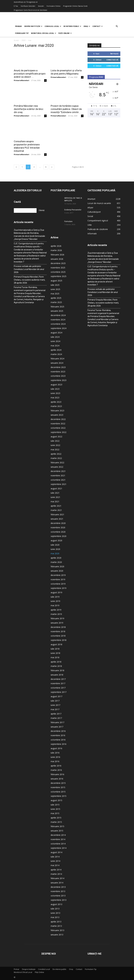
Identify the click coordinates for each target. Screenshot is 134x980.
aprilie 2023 (56, 402)
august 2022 (56, 437)
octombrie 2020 (58, 532)
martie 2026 (56, 250)
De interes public (72, 26)
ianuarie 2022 (57, 467)
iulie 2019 (55, 597)
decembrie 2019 (58, 575)
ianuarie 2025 (57, 311)
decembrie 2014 (58, 835)
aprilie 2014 (56, 870)
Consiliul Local (53, 26)
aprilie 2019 (56, 610)
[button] (117, 26)
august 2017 (56, 696)
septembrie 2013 (59, 900)
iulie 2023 (55, 389)
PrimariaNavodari (22, 80)
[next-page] (52, 167)
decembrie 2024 (58, 315)
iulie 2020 (55, 545)
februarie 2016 (57, 774)
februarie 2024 (57, 359)
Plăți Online (65, 33)
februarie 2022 (57, 462)
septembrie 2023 (59, 380)
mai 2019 (55, 605)
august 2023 (56, 385)
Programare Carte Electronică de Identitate (31, 10)
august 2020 (56, 540)
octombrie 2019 (58, 584)
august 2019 (56, 592)
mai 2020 (55, 553)
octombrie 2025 (58, 272)
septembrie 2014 (59, 848)
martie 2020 (56, 562)
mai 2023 (55, 398)
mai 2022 (55, 450)
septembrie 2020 (59, 536)
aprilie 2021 (56, 506)
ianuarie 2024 (57, 363)
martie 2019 (56, 614)
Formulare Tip (22, 33)
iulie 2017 (55, 701)
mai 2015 (55, 813)
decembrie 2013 (58, 887)
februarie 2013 (57, 930)
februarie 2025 (57, 307)
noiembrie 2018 (58, 631)
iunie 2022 (55, 445)
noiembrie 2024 (58, 320)
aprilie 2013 (56, 922)
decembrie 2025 (58, 263)
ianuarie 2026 (57, 259)
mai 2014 (55, 865)
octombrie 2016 (58, 740)
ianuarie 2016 (57, 779)
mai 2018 (55, 657)
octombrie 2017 (58, 688)
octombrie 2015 (58, 792)
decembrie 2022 (58, 419)
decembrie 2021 (58, 471)
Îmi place (114, 54)
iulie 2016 (55, 753)
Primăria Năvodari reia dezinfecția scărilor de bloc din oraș (29, 109)
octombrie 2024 (58, 324)
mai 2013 (55, 917)
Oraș (87, 26)
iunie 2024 (55, 341)
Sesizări (41, 6)
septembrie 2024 (59, 328)
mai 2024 (55, 346)
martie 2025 (56, 302)
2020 (23, 40)
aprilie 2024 (56, 350)
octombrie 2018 (58, 636)
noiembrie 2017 (58, 683)
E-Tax (16, 6)
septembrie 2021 (59, 484)
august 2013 (56, 904)
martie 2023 (56, 406)
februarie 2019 (57, 618)
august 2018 (56, 644)
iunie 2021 (55, 497)
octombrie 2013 (58, 896)
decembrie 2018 (58, 627)
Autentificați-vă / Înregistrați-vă (26, 2)
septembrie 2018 (59, 640)
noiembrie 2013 (58, 891)
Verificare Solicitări (28, 6)
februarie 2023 (57, 411)
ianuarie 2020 (57, 571)
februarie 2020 (57, 566)
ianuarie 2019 (57, 623)
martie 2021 (56, 510)
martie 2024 (56, 354)
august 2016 (56, 748)
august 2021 (56, 488)
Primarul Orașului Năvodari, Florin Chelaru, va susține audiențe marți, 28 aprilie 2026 (30, 280)
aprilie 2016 (56, 766)
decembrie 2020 (58, 523)
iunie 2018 (55, 653)
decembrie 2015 (58, 783)
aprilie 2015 (56, 818)
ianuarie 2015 (57, 831)
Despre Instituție (33, 26)
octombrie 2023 (58, 376)
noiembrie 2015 (58, 787)
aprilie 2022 (56, 454)
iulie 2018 (55, 649)
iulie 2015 (55, 805)
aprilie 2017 (56, 714)
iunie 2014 (55, 861)
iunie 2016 (55, 757)
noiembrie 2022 (58, 424)
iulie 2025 (55, 285)
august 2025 (56, 281)
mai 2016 (55, 761)
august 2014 (56, 852)
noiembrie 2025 (58, 268)
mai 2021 (55, 501)
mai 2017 (55, 709)
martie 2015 (56, 822)
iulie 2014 (55, 857)
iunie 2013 (55, 913)
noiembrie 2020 (58, 527)
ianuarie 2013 (57, 935)
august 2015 (56, 800)
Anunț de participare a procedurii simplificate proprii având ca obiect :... (30, 74)
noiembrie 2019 (58, 579)
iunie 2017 (55, 705)
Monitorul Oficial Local (44, 33)
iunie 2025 (55, 289)
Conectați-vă (112, 60)
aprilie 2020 (56, 558)
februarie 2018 (57, 670)
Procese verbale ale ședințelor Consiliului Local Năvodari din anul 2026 (29, 269)
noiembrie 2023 (58, 372)
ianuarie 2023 (57, 415)
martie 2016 (56, 770)
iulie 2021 (55, 493)
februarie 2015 (57, 826)
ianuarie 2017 (57, 727)
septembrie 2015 (59, 796)
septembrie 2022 (59, 432)
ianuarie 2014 (57, 883)
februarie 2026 (57, 255)
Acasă (16, 40)
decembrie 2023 (58, 367)
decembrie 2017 (58, 679)
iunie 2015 (55, 809)
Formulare (68, 221)
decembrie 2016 (58, 731)
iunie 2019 (55, 601)
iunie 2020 (55, 549)
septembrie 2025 (59, 276)
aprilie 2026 (56, 246)
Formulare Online (54, 6)
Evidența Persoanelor (73, 210)
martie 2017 (56, 718)
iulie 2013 (55, 909)
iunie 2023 (55, 393)
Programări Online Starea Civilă (75, 6)
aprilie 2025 (56, 298)
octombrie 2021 (58, 480)
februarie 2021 (57, 514)
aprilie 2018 (56, 662)
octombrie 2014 (58, 844)
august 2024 (56, 333)
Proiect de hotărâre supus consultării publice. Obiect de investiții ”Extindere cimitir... (66, 109)
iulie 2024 (55, 337)
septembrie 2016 (59, 744)
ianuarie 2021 (57, 519)
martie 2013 (56, 926)
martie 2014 (56, 874)
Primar (18, 26)
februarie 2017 (57, 722)
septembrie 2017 (59, 692)
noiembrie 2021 (58, 475)
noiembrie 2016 (58, 735)
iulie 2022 (55, 441)
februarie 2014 (57, 878)
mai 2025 (55, 294)
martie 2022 (56, 458)
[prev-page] (16, 167)
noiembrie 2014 (58, 839)
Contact (98, 26)
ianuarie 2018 (57, 675)
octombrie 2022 (58, 428)
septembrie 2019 (59, 588)
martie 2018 (56, 666)
